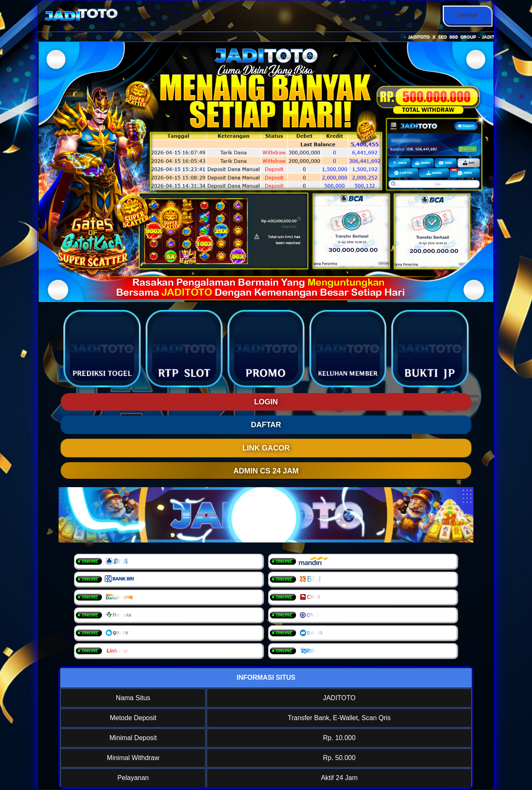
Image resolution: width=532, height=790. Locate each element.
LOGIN (266, 402)
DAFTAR (467, 15)
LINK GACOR (266, 448)
